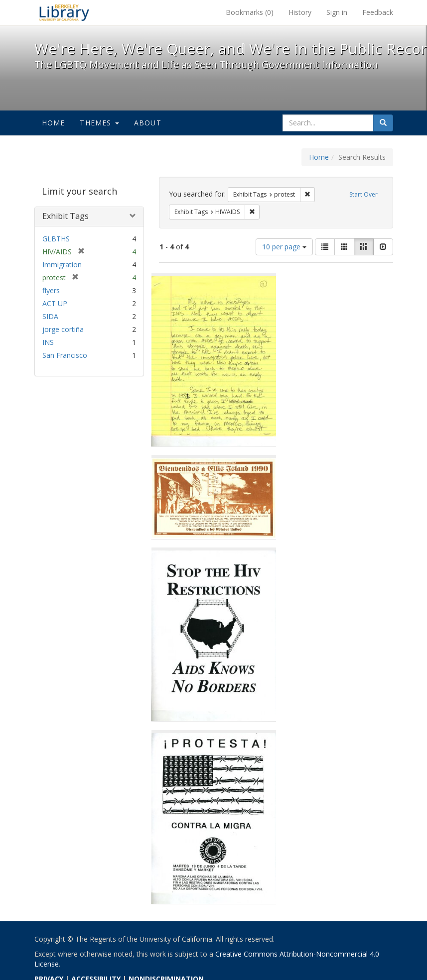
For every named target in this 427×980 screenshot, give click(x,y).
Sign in (337, 12)
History (300, 12)
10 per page (284, 247)
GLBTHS (56, 239)
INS (48, 342)
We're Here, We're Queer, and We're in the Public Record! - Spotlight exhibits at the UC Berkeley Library (64, 12)
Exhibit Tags (66, 216)
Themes (99, 123)
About (148, 123)
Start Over (363, 194)
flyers (51, 290)
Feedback (378, 12)
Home (54, 123)
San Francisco (65, 355)
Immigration (62, 265)
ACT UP (55, 303)
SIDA (50, 316)
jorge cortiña (63, 329)
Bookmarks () (250, 12)
